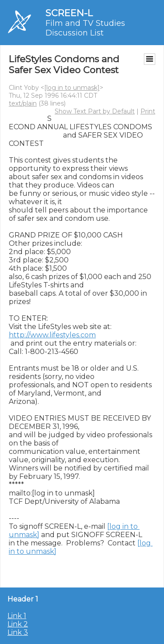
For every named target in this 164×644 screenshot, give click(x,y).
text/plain (23, 103)
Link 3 (18, 632)
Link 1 (17, 616)
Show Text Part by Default (95, 111)
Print (148, 111)
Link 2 (18, 624)
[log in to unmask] (72, 88)
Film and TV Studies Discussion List (85, 28)
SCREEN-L (69, 13)
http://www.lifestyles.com (52, 335)
